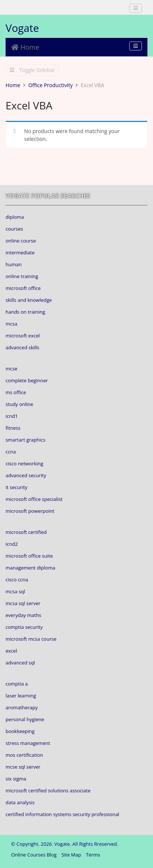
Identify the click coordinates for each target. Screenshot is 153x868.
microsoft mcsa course (31, 639)
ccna (11, 452)
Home (25, 47)
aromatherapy (22, 707)
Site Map (71, 855)
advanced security (26, 475)
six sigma (16, 779)
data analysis (20, 802)
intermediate (20, 253)
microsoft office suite (29, 556)
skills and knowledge (29, 300)
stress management (28, 743)
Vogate (22, 28)
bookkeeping (20, 731)
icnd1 (12, 416)
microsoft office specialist (34, 499)
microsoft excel (23, 336)
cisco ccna (17, 580)
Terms (93, 855)
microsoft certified (26, 532)
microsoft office (23, 288)
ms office (16, 392)
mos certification (24, 755)
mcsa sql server (23, 603)
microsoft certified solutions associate (48, 791)
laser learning (21, 696)
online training (22, 276)
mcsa (12, 324)
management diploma (30, 568)
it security (17, 487)
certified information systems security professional (62, 814)
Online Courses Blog (34, 855)
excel (11, 651)
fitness (13, 428)
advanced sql (20, 663)
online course (21, 241)
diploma (15, 217)
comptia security (24, 627)
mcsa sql (15, 591)
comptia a (17, 684)
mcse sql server (23, 767)
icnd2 (12, 544)
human (14, 264)
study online (19, 404)
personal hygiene (25, 719)
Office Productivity (51, 85)
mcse (12, 369)
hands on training (25, 312)
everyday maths (23, 615)
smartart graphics (25, 440)
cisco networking (24, 463)
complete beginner (27, 380)
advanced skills (22, 347)
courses (14, 229)
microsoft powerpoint (30, 511)
